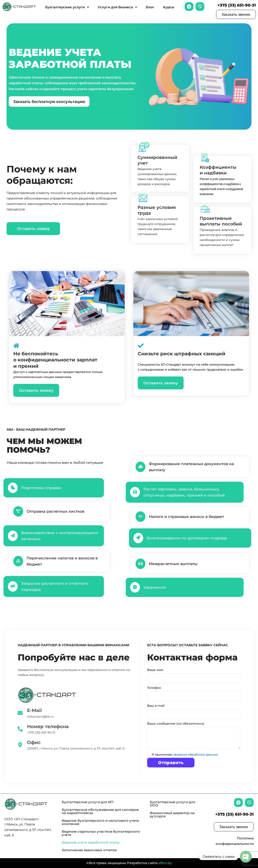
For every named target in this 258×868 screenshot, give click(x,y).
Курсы (169, 7)
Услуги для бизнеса (117, 7)
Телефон (194, 694)
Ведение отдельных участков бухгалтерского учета (101, 833)
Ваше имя (194, 677)
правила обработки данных (196, 755)
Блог (150, 7)
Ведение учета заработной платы (91, 842)
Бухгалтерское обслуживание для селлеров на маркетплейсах (100, 811)
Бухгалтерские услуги (67, 7)
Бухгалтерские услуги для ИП (88, 802)
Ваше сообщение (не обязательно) (194, 737)
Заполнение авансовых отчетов (89, 850)
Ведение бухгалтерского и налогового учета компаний (100, 822)
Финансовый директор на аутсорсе (172, 815)
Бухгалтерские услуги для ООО (172, 804)
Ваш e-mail (194, 712)
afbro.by (165, 863)
